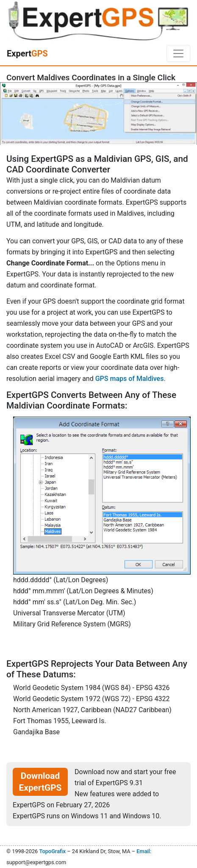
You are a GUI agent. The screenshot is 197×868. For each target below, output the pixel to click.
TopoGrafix (52, 851)
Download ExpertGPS (40, 782)
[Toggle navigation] (178, 54)
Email (143, 851)
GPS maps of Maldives (130, 379)
